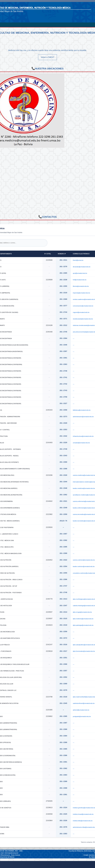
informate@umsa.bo (11, 853)
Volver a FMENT (48, 57)
